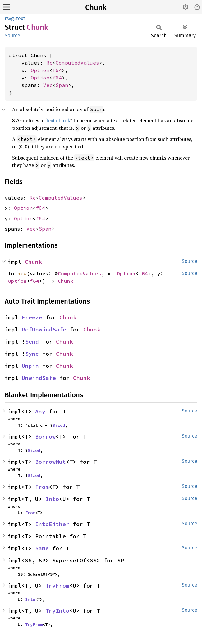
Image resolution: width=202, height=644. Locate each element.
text (21, 18)
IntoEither (52, 524)
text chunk (58, 120)
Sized (59, 425)
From (42, 487)
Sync (32, 354)
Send (32, 342)
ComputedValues (77, 63)
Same (42, 548)
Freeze (32, 317)
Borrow (45, 437)
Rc (49, 63)
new (22, 273)
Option (40, 70)
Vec (48, 85)
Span (62, 85)
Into (52, 499)
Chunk (96, 7)
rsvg (9, 18)
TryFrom (57, 585)
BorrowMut (50, 462)
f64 (57, 70)
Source (12, 36)
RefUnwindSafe (44, 329)
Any (40, 411)
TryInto (57, 611)
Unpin (30, 366)
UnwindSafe (39, 378)
